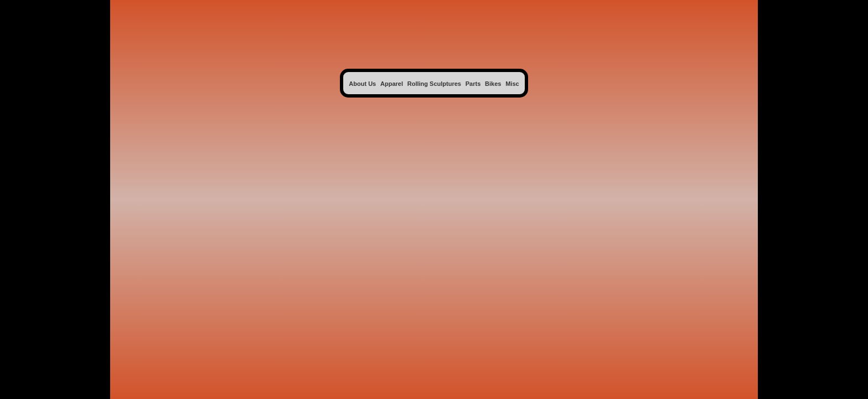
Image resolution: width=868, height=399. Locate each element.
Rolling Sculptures (434, 84)
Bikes (493, 84)
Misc (512, 84)
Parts (473, 84)
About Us (362, 84)
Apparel (392, 84)
